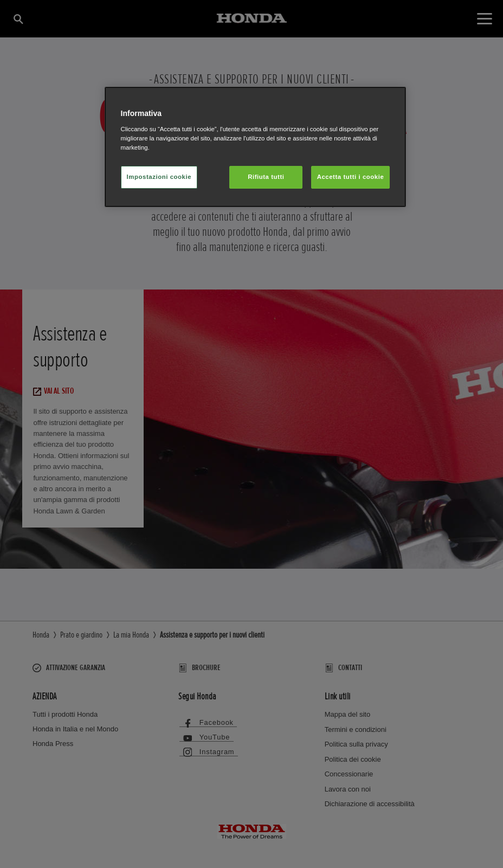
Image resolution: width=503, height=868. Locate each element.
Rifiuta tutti (266, 177)
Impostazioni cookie (159, 177)
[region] (256, 147)
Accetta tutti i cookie (351, 177)
